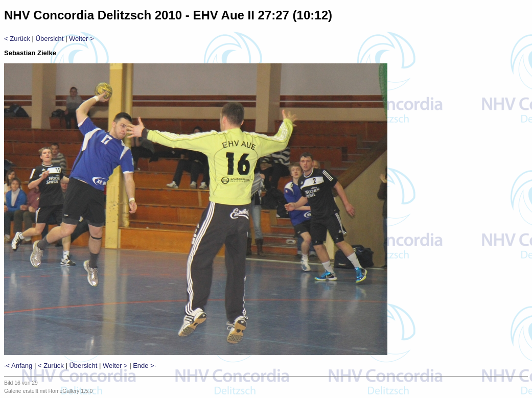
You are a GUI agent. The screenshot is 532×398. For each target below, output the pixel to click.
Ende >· (144, 366)
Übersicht (50, 39)
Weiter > (82, 39)
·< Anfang (18, 366)
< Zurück (17, 39)
